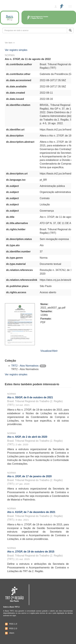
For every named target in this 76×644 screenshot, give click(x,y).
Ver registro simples (16, 50)
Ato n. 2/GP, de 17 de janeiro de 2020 (29, 476)
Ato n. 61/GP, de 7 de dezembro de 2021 (31, 512)
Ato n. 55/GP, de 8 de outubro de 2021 (30, 397)
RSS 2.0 (11, 629)
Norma (12, 394)
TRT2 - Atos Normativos (25, 366)
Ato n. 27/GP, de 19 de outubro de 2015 (31, 552)
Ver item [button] (10, 43)
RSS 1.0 (11, 624)
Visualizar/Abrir (49, 351)
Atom (9, 633)
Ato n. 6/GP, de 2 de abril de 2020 (27, 437)
